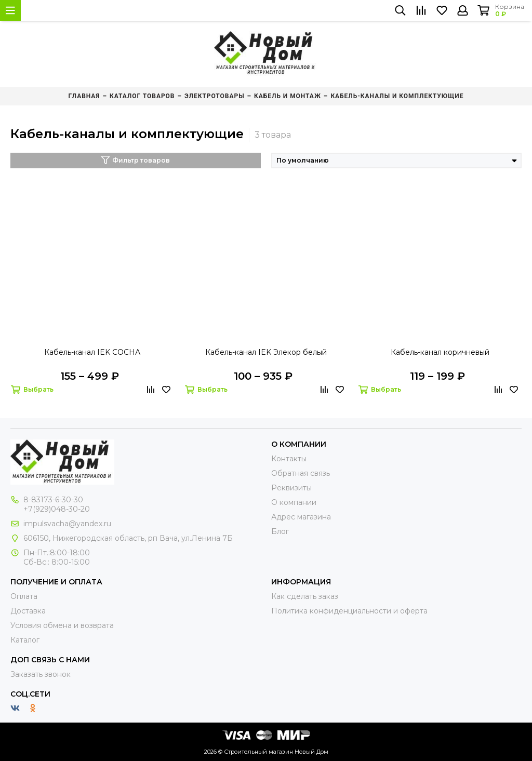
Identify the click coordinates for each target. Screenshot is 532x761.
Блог (280, 531)
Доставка (28, 611)
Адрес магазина (301, 517)
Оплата (24, 596)
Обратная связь (301, 473)
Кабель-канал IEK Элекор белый (266, 352)
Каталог (25, 640)
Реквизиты (291, 488)
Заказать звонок (41, 674)
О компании (294, 502)
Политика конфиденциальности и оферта (349, 611)
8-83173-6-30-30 (53, 500)
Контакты (289, 459)
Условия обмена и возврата (62, 625)
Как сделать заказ (305, 596)
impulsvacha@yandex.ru (67, 524)
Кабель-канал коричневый (440, 352)
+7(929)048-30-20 (57, 509)
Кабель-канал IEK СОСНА (92, 352)
